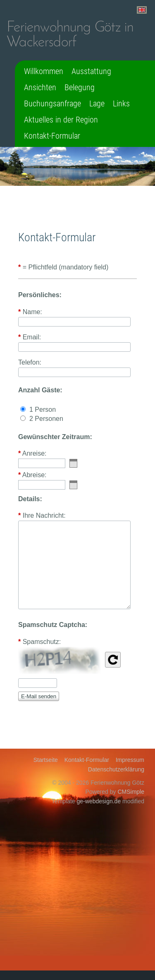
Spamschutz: (39, 642)
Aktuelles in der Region (61, 120)
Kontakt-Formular (52, 136)
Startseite (46, 760)
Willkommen (44, 71)
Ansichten (40, 87)
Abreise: (32, 475)
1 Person (43, 410)
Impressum (130, 760)
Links (121, 103)
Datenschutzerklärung (116, 769)
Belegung (80, 87)
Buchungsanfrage (52, 103)
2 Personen (46, 419)
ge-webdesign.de (99, 801)
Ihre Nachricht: (42, 515)
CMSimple (131, 792)
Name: (30, 312)
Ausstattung (91, 71)
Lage (97, 103)
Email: (30, 337)
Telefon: (30, 363)
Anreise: (32, 454)
